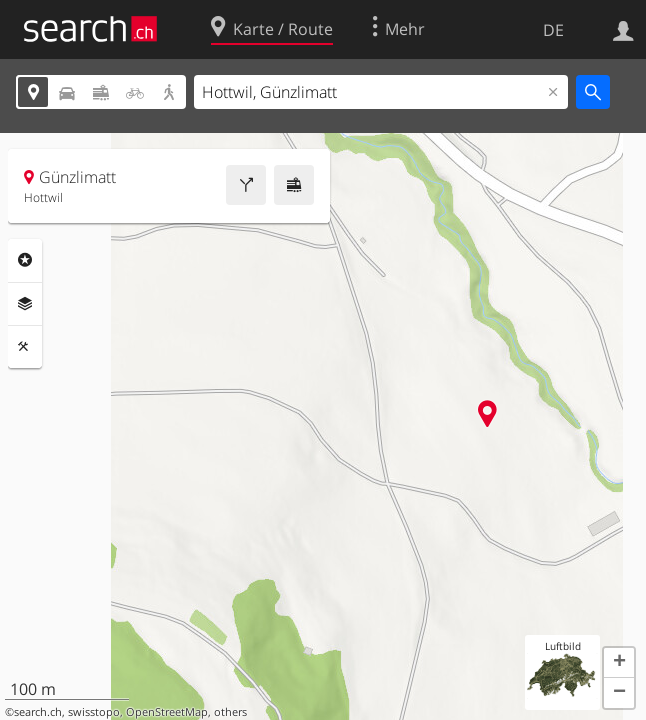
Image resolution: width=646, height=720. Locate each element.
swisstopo (94, 712)
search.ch (38, 712)
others (230, 712)
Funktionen (25, 347)
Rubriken (25, 260)
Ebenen (25, 304)
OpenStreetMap (167, 712)
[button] (619, 663)
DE (553, 30)
